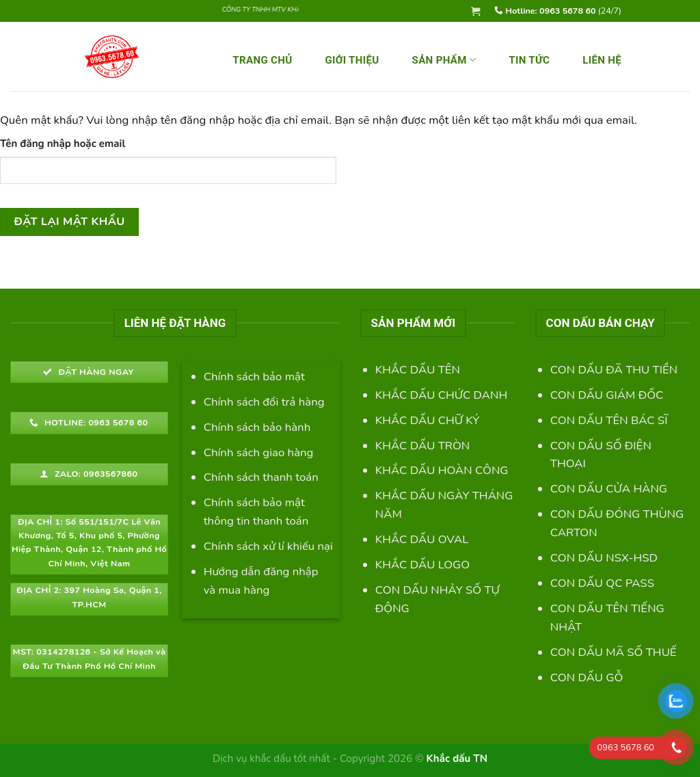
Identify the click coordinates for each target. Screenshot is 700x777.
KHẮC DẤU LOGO (422, 565)
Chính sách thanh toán (261, 477)
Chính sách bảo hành (257, 427)
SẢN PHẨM (444, 60)
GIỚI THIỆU (352, 60)
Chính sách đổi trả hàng (264, 402)
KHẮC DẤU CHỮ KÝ (427, 420)
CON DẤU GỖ (587, 677)
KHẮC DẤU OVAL (422, 539)
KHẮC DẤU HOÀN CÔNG (442, 470)
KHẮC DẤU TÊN (418, 370)
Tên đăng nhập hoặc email (63, 144)
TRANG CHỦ (262, 60)
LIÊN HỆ (602, 60)
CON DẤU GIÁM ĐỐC (607, 395)
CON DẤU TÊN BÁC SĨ (609, 420)
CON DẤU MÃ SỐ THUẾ (614, 652)
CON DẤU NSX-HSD (604, 558)
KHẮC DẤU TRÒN (422, 446)
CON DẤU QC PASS (602, 583)
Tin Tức (529, 60)
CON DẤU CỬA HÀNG (609, 489)
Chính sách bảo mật (254, 377)
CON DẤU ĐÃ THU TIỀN (614, 370)
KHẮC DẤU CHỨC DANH (441, 395)
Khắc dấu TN (457, 759)
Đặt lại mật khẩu (70, 222)
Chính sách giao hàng (259, 452)
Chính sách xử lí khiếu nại (268, 546)
